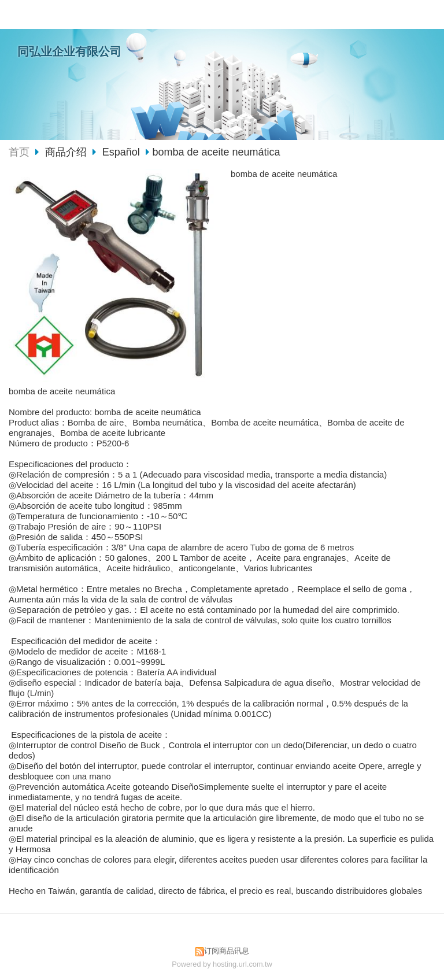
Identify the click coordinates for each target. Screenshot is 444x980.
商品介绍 (67, 152)
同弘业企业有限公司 (69, 51)
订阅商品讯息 (227, 951)
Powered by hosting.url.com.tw (222, 964)
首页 (19, 152)
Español (121, 152)
